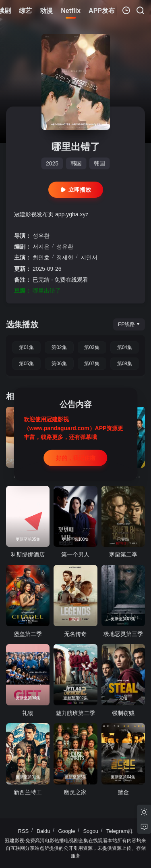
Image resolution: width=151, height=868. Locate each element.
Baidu (43, 831)
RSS (24, 831)
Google (67, 831)
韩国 (76, 163)
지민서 (89, 257)
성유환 (41, 236)
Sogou (91, 831)
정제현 (65, 257)
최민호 (41, 257)
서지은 (41, 247)
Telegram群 (120, 831)
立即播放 (76, 190)
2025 (52, 163)
